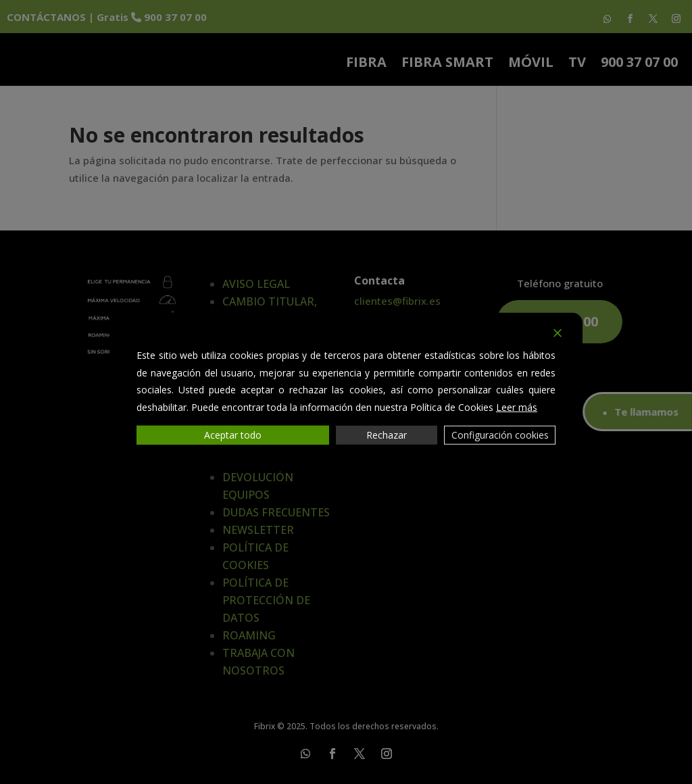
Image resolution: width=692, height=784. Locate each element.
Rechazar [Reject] (387, 435)
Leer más (517, 407)
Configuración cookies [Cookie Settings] (500, 435)
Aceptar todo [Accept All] (233, 435)
